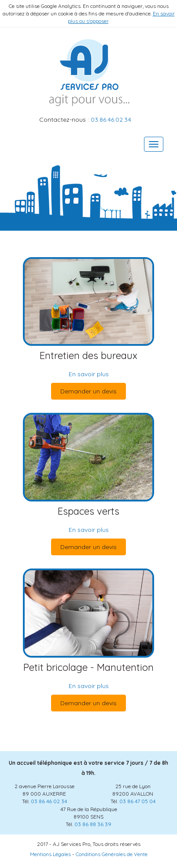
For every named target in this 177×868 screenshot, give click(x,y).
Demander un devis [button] (88, 391)
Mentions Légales (50, 854)
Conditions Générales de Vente (112, 854)
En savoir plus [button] (89, 374)
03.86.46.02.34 (111, 120)
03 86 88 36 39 (93, 824)
